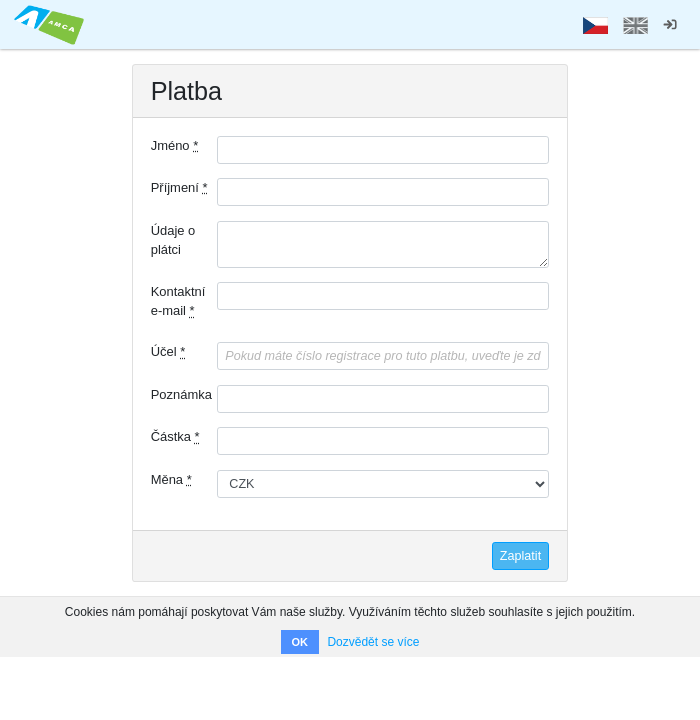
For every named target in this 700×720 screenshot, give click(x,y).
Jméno (175, 145)
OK (300, 642)
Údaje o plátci (173, 240)
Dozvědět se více (373, 642)
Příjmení (179, 187)
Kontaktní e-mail (178, 301)
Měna (171, 479)
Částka (175, 436)
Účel (168, 351)
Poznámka (181, 394)
